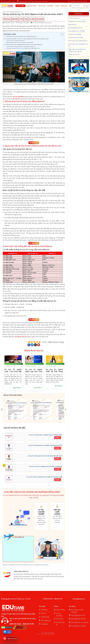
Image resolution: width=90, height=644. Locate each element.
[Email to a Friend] (35, 345)
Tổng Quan (7, 19)
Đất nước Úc (72, 24)
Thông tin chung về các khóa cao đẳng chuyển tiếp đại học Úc (23, 48)
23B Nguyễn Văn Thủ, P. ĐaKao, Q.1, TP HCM (16, 599)
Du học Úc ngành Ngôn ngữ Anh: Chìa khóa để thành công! (34, 371)
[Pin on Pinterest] (39, 345)
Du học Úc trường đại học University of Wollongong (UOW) (45, 445)
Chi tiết (57, 437)
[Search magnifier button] (87, 6)
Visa (26, 19)
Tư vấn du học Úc (74, 18)
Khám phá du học (32, 6)
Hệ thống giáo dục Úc (75, 28)
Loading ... (18, 550)
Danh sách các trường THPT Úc (78, 41)
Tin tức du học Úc (74, 54)
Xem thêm (17, 388)
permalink (46, 565)
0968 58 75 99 (58, 599)
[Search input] (78, 6)
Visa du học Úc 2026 (75, 34)
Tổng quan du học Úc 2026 (77, 21)
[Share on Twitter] (32, 345)
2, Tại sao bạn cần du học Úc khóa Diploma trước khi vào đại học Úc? (27, 39)
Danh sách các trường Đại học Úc (78, 45)
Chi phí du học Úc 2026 (76, 37)
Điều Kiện (15, 19)
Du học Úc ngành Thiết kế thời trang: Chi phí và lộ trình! (54, 371)
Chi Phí (21, 19)
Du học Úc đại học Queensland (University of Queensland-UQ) (44, 477)
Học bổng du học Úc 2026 (77, 31)
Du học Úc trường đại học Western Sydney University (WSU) (45, 435)
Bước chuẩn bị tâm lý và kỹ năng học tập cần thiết (20, 42)
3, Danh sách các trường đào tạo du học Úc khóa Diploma (24, 44)
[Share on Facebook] (29, 345)
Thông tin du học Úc (16, 12)
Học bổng (51, 6)
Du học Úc (6, 12)
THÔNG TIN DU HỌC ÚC (34, 351)
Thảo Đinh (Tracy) (9, 23)
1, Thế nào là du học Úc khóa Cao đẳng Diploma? (21, 36)
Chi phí (58, 6)
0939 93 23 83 (48, 599)
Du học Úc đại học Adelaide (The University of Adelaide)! (46, 466)
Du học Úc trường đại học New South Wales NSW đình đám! (45, 456)
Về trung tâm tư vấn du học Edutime (78, 1)
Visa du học (42, 6)
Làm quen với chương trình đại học (16, 41)
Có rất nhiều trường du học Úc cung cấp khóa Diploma (21, 46)
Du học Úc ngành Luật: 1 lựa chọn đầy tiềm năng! (13, 371)
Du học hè (65, 6)
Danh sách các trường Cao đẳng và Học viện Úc (77, 50)
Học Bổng (32, 19)
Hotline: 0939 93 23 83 (8, 1)
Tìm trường (40, 19)
